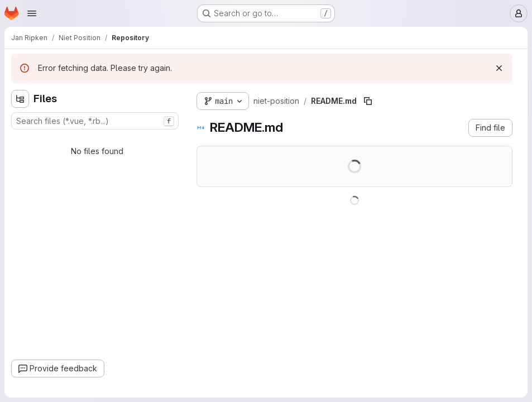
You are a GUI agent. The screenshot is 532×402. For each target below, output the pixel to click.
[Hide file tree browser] (20, 99)
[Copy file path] (368, 101)
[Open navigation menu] (32, 13)
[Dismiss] (499, 68)
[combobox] (95, 121)
